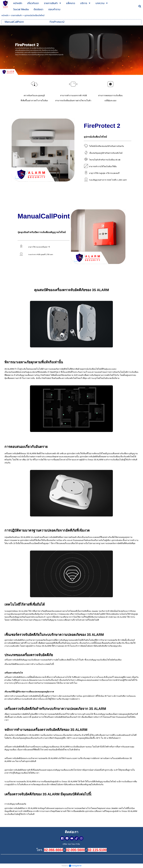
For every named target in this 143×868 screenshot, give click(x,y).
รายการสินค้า (17, 15)
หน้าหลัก (5, 15)
